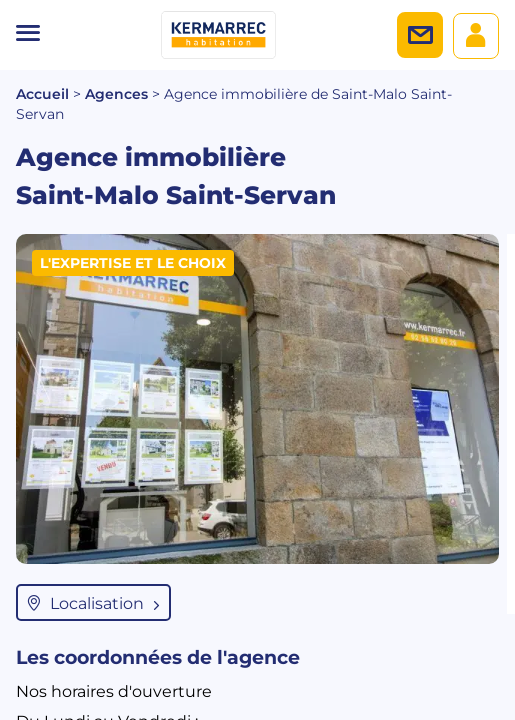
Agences (116, 94)
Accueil (42, 94)
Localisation (93, 602)
